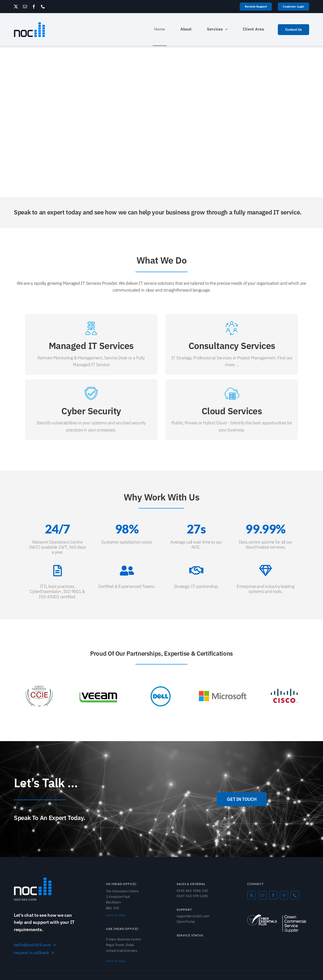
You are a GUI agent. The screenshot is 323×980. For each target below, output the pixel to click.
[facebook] (34, 7)
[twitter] (16, 7)
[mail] (25, 7)
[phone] (43, 7)
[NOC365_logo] (30, 24)
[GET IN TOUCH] (242, 799)
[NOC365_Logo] (33, 879)
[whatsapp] (284, 895)
